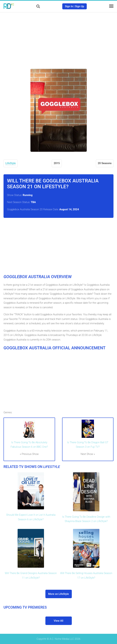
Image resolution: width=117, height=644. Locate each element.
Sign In (69, 6)
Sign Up (80, 6)
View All (59, 621)
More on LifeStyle (59, 594)
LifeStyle (11, 163)
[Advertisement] (59, 38)
